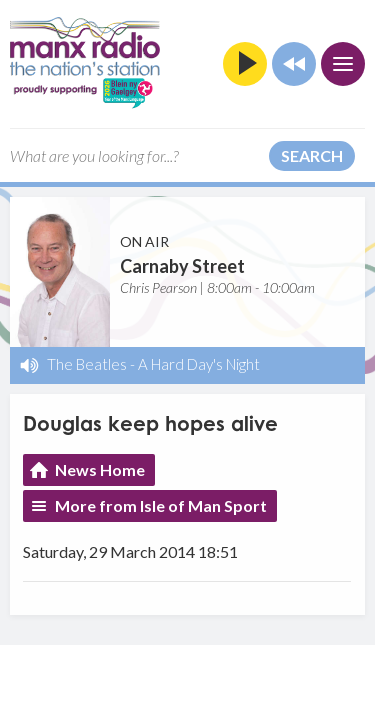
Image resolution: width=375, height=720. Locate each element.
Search (312, 155)
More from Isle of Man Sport (161, 505)
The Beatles (87, 364)
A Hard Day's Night (199, 364)
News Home (100, 469)
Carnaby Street (182, 266)
